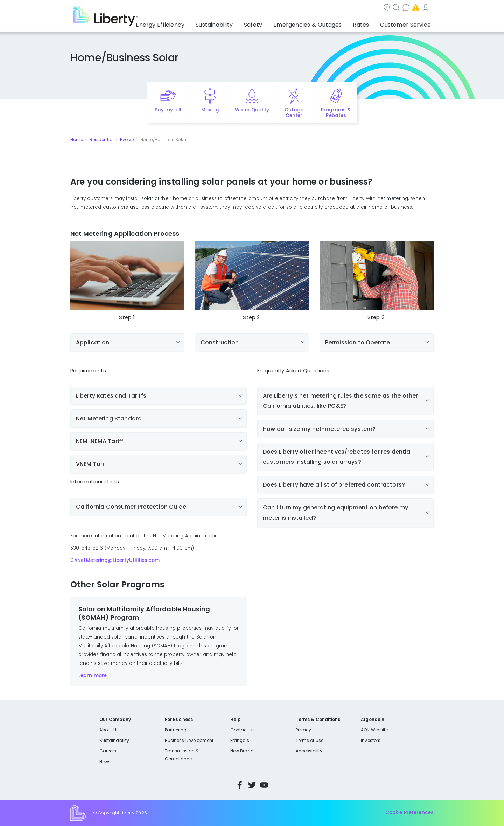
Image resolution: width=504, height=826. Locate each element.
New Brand (242, 751)
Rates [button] (368, 23)
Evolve (127, 140)
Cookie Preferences (409, 813)
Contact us (303, 8)
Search (266, 8)
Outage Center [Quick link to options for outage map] (294, 113)
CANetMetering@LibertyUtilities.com (115, 560)
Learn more (93, 676)
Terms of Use (310, 740)
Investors (371, 740)
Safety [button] (271, 23)
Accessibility (309, 751)
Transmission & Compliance (182, 755)
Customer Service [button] (408, 23)
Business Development (189, 740)
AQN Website (374, 730)
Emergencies (346, 8)
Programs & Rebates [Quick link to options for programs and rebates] (336, 113)
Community (229, 8)
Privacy (303, 730)
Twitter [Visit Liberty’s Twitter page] (252, 785)
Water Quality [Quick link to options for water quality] (252, 110)
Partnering (176, 730)
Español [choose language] (423, 8)
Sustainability (114, 740)
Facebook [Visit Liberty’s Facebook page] (240, 785)
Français (240, 740)
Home (77, 140)
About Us (109, 730)
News (105, 762)
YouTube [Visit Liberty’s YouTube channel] (264, 785)
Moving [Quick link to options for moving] (210, 110)
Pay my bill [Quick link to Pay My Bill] (168, 110)
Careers (108, 751)
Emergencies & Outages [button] (320, 23)
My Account (391, 8)
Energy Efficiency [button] (186, 23)
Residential (102, 140)
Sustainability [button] (236, 23)
